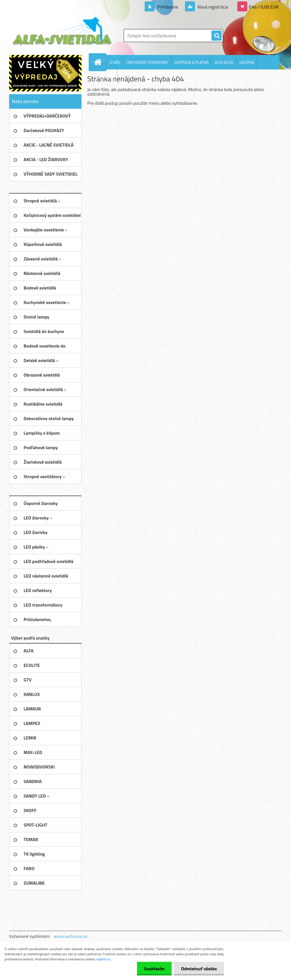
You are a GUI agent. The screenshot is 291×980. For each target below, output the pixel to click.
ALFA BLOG (224, 62)
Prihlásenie (168, 7)
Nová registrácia (212, 7)
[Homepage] (100, 62)
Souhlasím (154, 969)
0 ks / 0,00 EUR (264, 7)
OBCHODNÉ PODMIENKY (147, 62)
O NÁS (115, 62)
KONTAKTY (105, 77)
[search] (217, 36)
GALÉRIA (247, 62)
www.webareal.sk (71, 936)
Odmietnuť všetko (199, 969)
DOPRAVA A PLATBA (192, 62)
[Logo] (62, 31)
